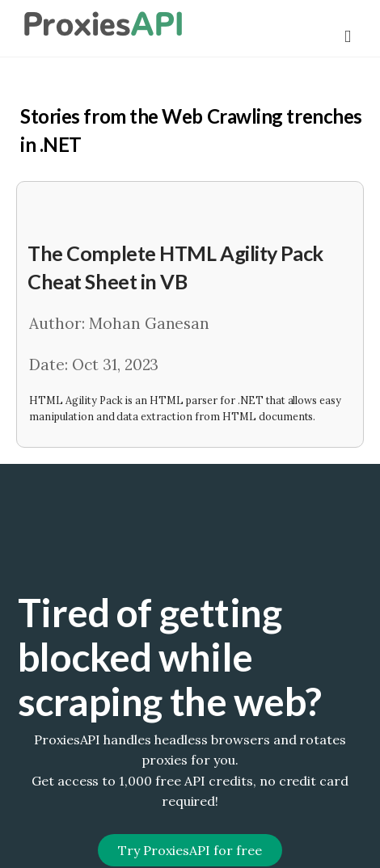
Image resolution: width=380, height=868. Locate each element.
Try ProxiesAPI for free (190, 850)
